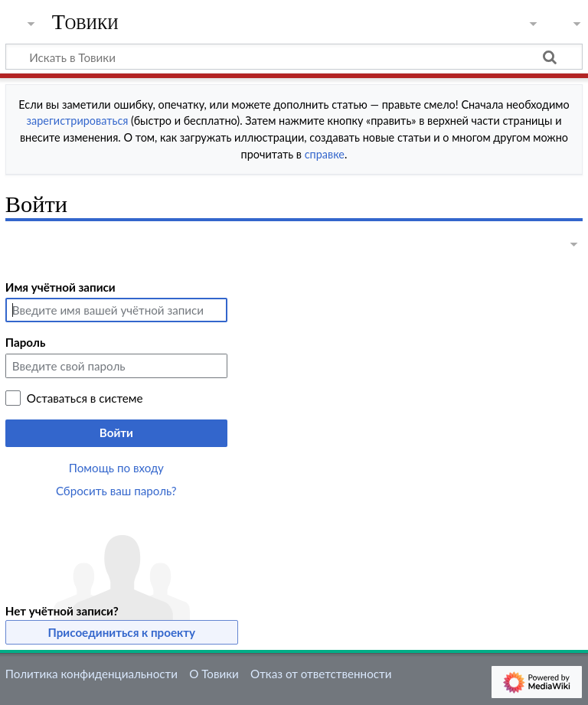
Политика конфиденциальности (91, 674)
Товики (85, 22)
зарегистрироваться (78, 121)
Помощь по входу (116, 468)
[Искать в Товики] (294, 57)
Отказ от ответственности (321, 674)
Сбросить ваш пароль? (116, 491)
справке (325, 154)
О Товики (214, 674)
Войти (116, 432)
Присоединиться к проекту (122, 632)
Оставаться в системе (85, 398)
